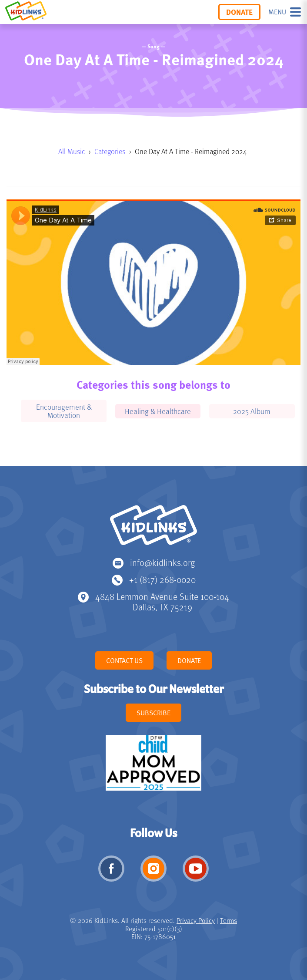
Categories (110, 151)
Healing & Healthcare (158, 411)
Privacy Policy (196, 920)
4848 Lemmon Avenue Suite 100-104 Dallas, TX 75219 (162, 601)
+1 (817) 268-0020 (162, 579)
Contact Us (124, 660)
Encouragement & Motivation (64, 411)
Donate (239, 12)
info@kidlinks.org (162, 562)
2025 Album (252, 411)
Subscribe (153, 713)
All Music (72, 151)
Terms (229, 920)
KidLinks (153, 529)
